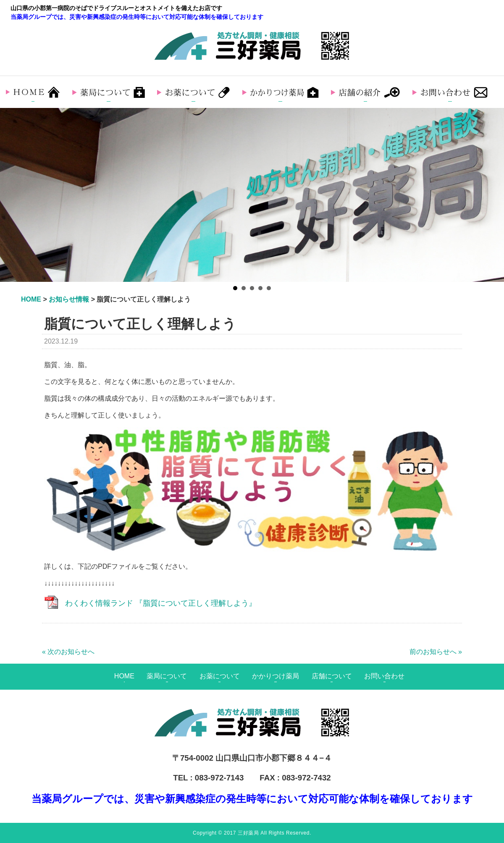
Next (493, 195)
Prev (11, 195)
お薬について (220, 676)
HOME (124, 676)
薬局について (167, 676)
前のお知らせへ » (436, 652)
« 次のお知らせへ (68, 652)
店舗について (332, 676)
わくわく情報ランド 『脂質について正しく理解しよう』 (161, 603)
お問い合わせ (384, 676)
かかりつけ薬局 (276, 676)
